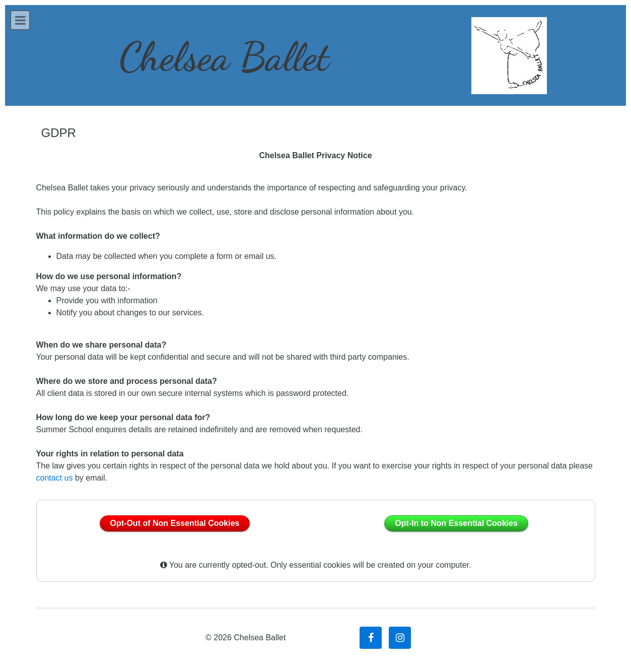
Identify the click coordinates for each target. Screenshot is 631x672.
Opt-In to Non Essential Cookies (456, 523)
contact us (55, 478)
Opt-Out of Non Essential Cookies (175, 523)
